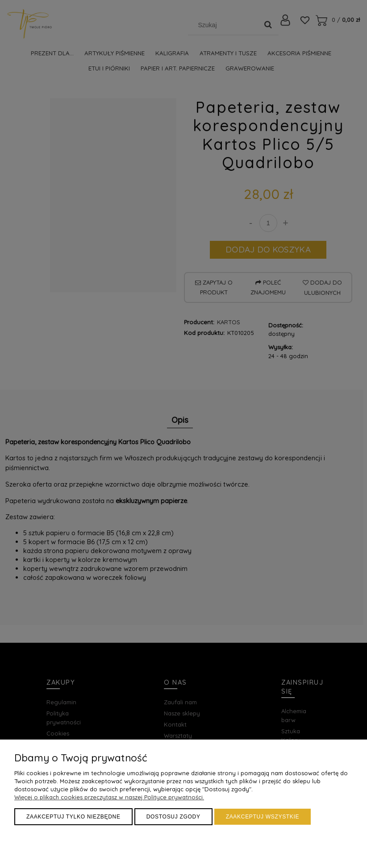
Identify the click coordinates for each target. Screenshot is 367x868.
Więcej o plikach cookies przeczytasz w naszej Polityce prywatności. (109, 797)
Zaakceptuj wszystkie (263, 817)
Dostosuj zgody (173, 817)
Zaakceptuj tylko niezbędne (73, 817)
